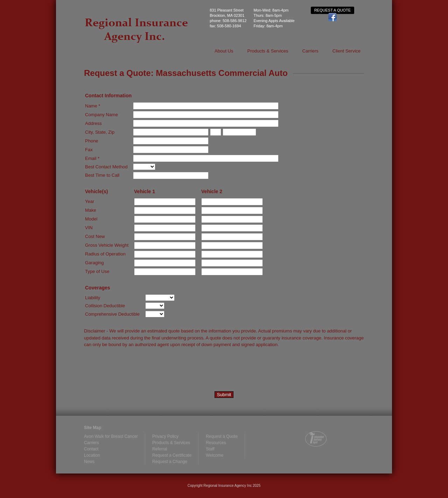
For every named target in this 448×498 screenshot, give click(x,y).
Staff (210, 449)
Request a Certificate (172, 455)
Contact (91, 449)
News (89, 462)
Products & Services (268, 51)
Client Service (346, 51)
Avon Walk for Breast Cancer (111, 436)
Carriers (310, 51)
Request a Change (170, 462)
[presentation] (137, 371)
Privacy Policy (165, 436)
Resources (216, 443)
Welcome (215, 455)
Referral (160, 449)
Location (92, 455)
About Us (224, 51)
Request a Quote (332, 10)
